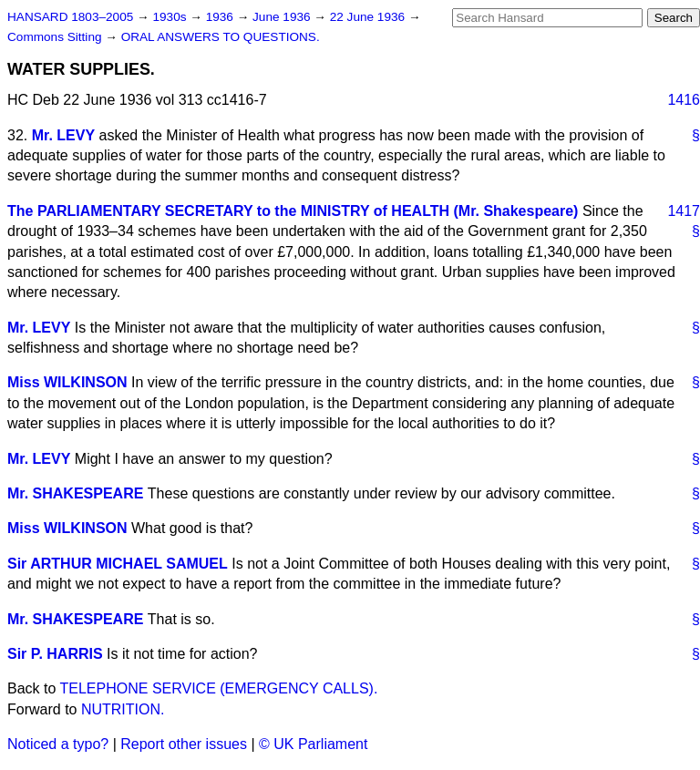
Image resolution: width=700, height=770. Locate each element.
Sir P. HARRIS (55, 654)
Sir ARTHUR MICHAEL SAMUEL (118, 564)
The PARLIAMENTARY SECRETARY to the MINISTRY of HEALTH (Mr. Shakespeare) (293, 211)
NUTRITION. (123, 709)
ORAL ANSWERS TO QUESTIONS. (221, 37)
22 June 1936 (369, 17)
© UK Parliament (313, 744)
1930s (171, 17)
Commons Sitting (56, 37)
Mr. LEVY (63, 135)
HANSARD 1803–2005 (70, 17)
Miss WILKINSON (67, 382)
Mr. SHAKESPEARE (75, 493)
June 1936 (283, 17)
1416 (684, 100)
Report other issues (184, 744)
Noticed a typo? (58, 744)
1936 (221, 17)
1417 (684, 211)
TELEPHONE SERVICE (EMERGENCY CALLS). (219, 688)
